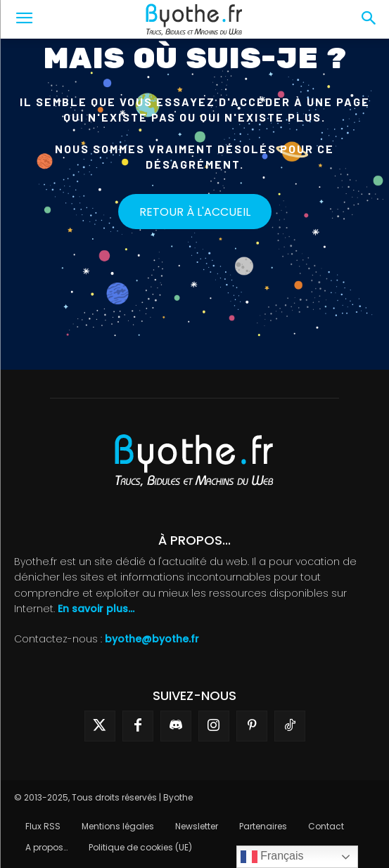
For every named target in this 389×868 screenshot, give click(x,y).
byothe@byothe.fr (152, 639)
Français (272, 857)
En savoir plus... (96, 609)
